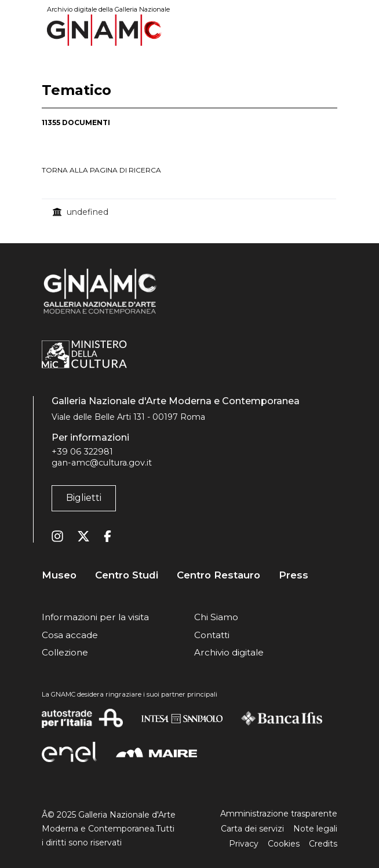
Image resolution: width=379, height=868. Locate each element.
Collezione (65, 652)
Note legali (315, 829)
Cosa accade (70, 635)
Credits (323, 844)
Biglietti (84, 498)
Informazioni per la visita (95, 617)
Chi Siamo (216, 617)
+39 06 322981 (82, 452)
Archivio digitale (229, 652)
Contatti (212, 635)
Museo (59, 575)
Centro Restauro (218, 575)
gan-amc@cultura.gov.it (102, 463)
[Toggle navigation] (329, 30)
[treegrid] (189, 212)
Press (294, 575)
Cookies (284, 844)
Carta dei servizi (252, 829)
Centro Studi (127, 575)
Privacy (244, 844)
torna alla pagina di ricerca (101, 170)
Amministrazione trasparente (279, 814)
